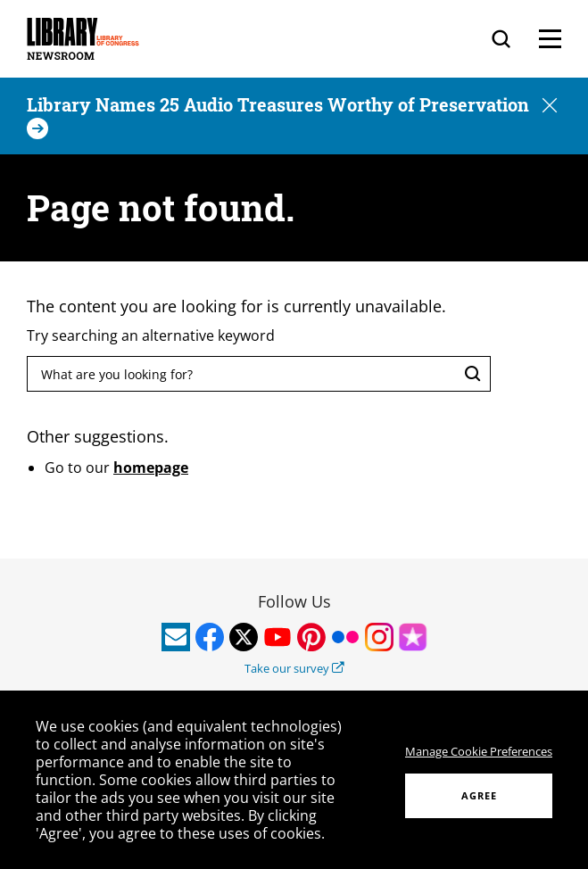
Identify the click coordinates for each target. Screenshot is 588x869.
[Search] (501, 39)
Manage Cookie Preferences (479, 751)
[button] (550, 106)
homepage (151, 468)
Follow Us (294, 601)
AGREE (479, 795)
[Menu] (550, 39)
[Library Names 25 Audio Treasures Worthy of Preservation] (280, 116)
